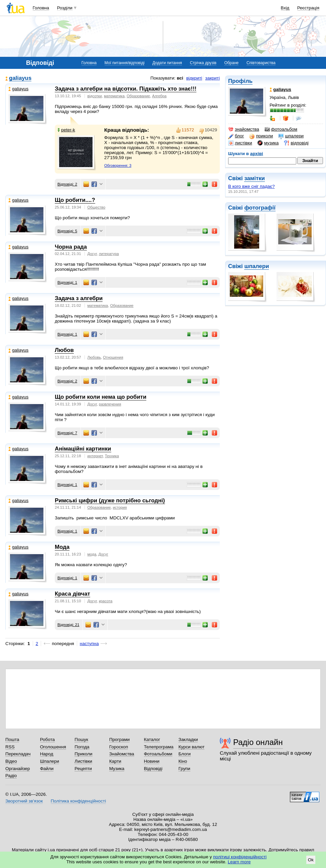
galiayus (20, 78)
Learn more (239, 862)
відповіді (296, 143)
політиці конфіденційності (240, 857)
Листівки (83, 761)
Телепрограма (159, 747)
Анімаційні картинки (83, 449)
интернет (95, 456)
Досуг (92, 254)
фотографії (260, 208)
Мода (62, 547)
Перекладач (18, 754)
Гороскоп (119, 747)
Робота (47, 739)
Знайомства (122, 754)
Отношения (113, 357)
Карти (115, 761)
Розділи (65, 8)
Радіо (11, 776)
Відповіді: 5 (67, 231)
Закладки (188, 739)
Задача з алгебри (79, 298)
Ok (311, 860)
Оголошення (53, 747)
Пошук (81, 739)
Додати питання (167, 63)
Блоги (185, 754)
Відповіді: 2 (67, 184)
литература (109, 254)
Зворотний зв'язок (24, 801)
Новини (152, 761)
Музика (117, 769)
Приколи (83, 754)
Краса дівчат (72, 594)
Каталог (152, 739)
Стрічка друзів (203, 63)
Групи (184, 769)
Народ (47, 754)
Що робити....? (75, 200)
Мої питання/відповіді (125, 63)
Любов (64, 350)
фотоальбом (281, 129)
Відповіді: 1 (67, 282)
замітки (255, 178)
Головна (41, 8)
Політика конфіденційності (78, 801)
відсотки (95, 96)
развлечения (110, 404)
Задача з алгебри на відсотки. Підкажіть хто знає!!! (126, 89)
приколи (261, 136)
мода (92, 554)
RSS (10, 747)
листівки (240, 143)
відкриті (194, 78)
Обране (231, 63)
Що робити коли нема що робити (101, 397)
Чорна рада (71, 247)
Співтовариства (261, 63)
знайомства (244, 129)
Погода (82, 747)
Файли (47, 769)
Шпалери (50, 761)
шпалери (291, 136)
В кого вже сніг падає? (251, 186)
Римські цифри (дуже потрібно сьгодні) (110, 501)
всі (180, 78)
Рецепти (83, 769)
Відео (11, 761)
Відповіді (153, 769)
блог (236, 136)
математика (114, 96)
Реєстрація (308, 8)
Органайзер (18, 769)
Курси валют (191, 747)
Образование (138, 96)
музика (268, 143)
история (120, 507)
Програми (119, 739)
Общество (97, 207)
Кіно (183, 761)
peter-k (66, 130)
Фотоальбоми (158, 754)
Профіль (240, 81)
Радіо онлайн (258, 742)
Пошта (12, 739)
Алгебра (159, 96)
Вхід (285, 8)
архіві (257, 154)
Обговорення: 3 (118, 165)
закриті (212, 78)
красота (106, 601)
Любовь (94, 357)
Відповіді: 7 (67, 433)
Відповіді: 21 (68, 625)
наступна (89, 644)
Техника (112, 456)
